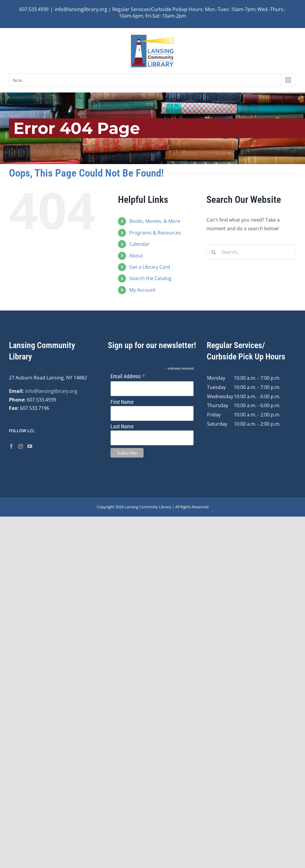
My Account (142, 290)
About (136, 256)
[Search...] (251, 252)
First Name (122, 402)
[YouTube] (30, 446)
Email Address (128, 376)
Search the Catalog (150, 278)
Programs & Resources (155, 233)
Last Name (122, 426)
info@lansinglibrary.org (51, 391)
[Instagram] (21, 446)
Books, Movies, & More (155, 221)
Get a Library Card (150, 267)
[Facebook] (11, 446)
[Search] (214, 252)
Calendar (139, 244)
